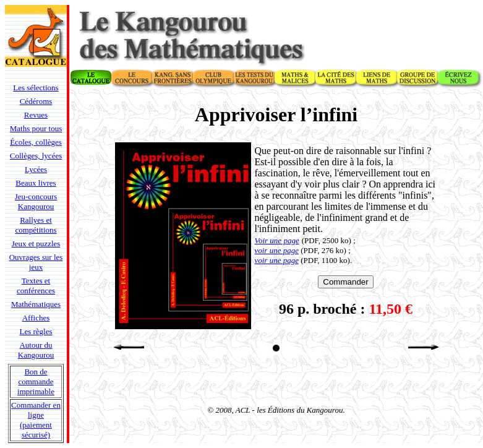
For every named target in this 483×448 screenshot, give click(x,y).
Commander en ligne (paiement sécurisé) (36, 420)
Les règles (36, 331)
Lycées (36, 169)
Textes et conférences (36, 286)
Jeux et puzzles (36, 243)
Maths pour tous (36, 128)
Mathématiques (36, 304)
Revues (36, 115)
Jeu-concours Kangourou (36, 201)
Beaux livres (36, 183)
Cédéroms (36, 101)
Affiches (36, 318)
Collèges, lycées (36, 156)
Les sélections (36, 88)
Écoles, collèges (36, 142)
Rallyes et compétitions (36, 225)
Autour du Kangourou (36, 350)
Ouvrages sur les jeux (36, 262)
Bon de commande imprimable (36, 381)
